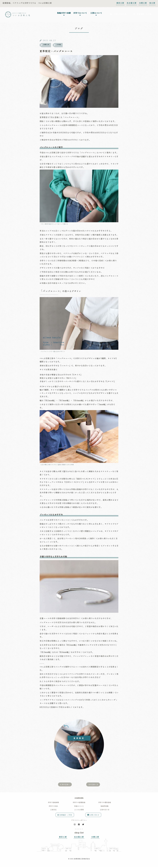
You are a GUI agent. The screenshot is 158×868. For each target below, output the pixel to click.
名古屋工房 (132, 3)
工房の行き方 (105, 807)
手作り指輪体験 (53, 800)
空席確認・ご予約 (65, 813)
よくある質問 (79, 807)
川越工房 (143, 3)
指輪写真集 (105, 804)
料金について (79, 804)
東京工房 (120, 3)
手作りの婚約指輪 (105, 800)
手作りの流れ (53, 804)
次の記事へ (93, 782)
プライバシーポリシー (79, 818)
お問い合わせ (93, 813)
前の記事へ (65, 782)
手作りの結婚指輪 (79, 800)
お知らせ (46, 45)
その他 (59, 45)
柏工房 (152, 3)
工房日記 (53, 807)
